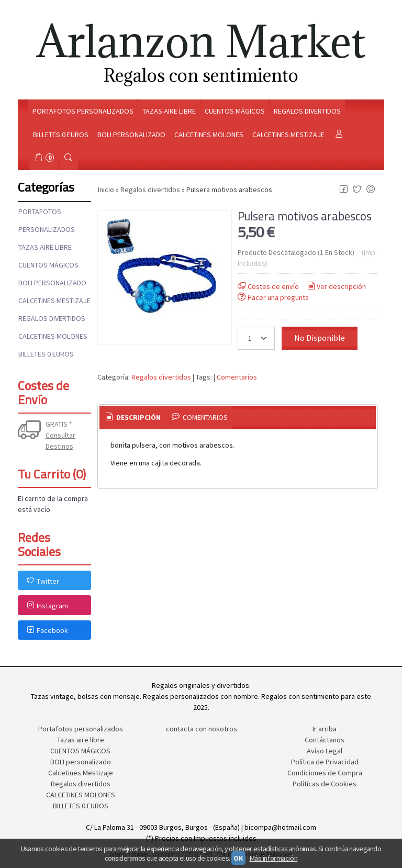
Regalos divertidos (307, 111)
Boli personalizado (131, 135)
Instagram (47, 606)
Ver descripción (336, 286)
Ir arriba (325, 729)
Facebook (47, 630)
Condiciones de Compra (325, 773)
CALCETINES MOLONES (53, 336)
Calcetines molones (209, 135)
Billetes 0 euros (61, 135)
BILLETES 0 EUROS (46, 354)
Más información (274, 858)
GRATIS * (59, 424)
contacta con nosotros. (202, 729)
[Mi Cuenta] (339, 135)
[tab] (132, 418)
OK (238, 858)
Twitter (42, 581)
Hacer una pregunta (272, 297)
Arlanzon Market (201, 41)
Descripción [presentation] (132, 417)
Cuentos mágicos (235, 111)
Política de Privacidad (325, 762)
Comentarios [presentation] (199, 417)
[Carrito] (43, 158)
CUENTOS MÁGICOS (48, 265)
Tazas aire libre (169, 111)
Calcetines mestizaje (288, 135)
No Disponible (320, 338)
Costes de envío (267, 286)
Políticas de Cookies (325, 784)
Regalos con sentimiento (201, 75)
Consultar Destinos (60, 441)
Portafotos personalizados (83, 111)
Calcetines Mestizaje (54, 301)
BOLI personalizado (52, 283)
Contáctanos (325, 740)
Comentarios (237, 377)
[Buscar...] (69, 158)
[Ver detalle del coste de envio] (32, 431)
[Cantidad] (256, 338)
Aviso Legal (325, 751)
